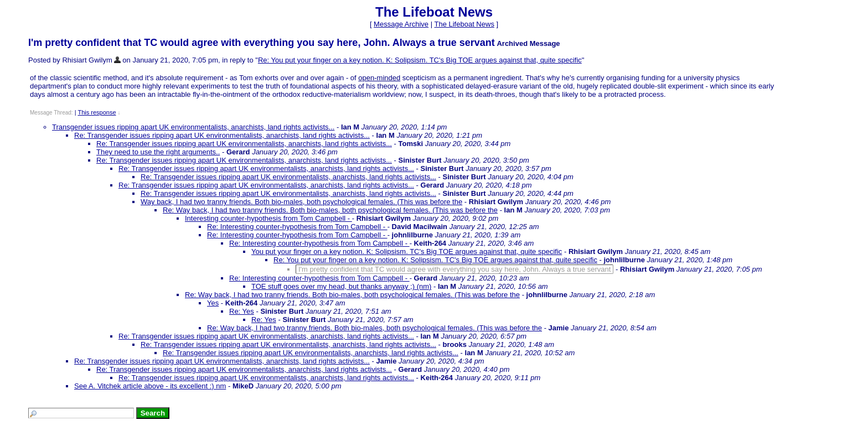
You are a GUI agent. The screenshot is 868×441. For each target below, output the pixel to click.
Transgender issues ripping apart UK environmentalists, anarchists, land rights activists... (193, 127)
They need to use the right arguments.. (158, 152)
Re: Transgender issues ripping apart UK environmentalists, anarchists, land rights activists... (222, 135)
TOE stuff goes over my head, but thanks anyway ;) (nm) (341, 286)
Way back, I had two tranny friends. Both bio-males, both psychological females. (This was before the (301, 202)
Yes (213, 303)
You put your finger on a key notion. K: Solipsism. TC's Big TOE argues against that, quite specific (407, 251)
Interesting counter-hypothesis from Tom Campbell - (268, 218)
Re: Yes (242, 311)
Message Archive (401, 24)
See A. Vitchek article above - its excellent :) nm (150, 386)
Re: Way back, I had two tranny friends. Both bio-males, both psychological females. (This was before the (330, 210)
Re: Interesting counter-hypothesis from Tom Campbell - (297, 227)
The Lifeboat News (464, 24)
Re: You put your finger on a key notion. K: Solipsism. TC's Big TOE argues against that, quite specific (420, 60)
